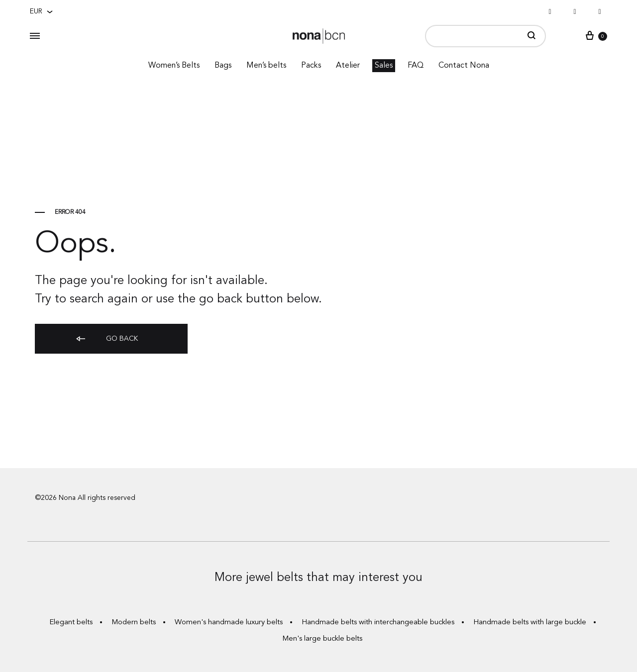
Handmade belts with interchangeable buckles (378, 623)
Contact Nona (464, 66)
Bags (223, 66)
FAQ (416, 66)
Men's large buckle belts (322, 639)
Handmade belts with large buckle (530, 623)
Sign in (582, 35)
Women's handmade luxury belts (229, 623)
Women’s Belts (174, 66)
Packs (311, 66)
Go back (106, 339)
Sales (384, 66)
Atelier (348, 66)
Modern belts (134, 623)
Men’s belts (266, 66)
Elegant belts (71, 623)
